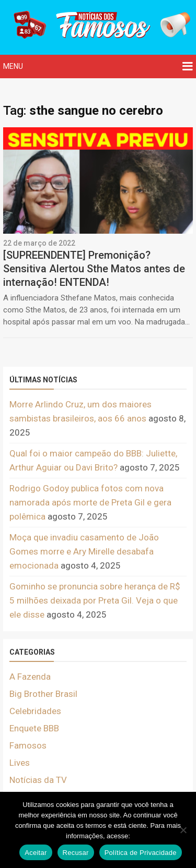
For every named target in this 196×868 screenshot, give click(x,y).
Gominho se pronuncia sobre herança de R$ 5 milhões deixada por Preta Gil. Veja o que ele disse (95, 600)
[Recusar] (183, 830)
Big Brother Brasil (43, 694)
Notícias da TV (38, 780)
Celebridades (35, 711)
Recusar (76, 853)
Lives (20, 763)
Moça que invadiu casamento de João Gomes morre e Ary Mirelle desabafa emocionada (84, 551)
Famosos (28, 745)
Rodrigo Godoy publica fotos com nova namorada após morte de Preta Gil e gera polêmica (90, 502)
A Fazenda (30, 677)
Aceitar (36, 853)
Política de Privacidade (141, 853)
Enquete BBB (34, 728)
